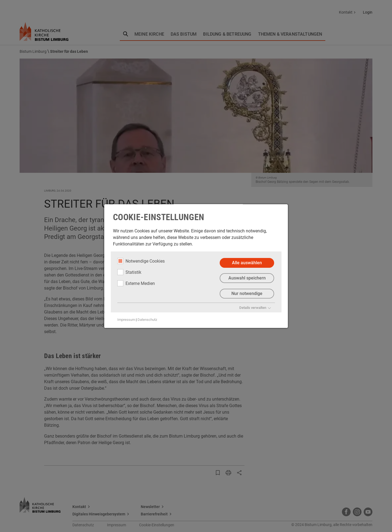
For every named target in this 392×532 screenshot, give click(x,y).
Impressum (126, 320)
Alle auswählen (247, 263)
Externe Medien (136, 283)
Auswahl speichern (247, 278)
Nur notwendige (247, 294)
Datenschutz (147, 320)
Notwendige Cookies (141, 261)
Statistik (129, 272)
